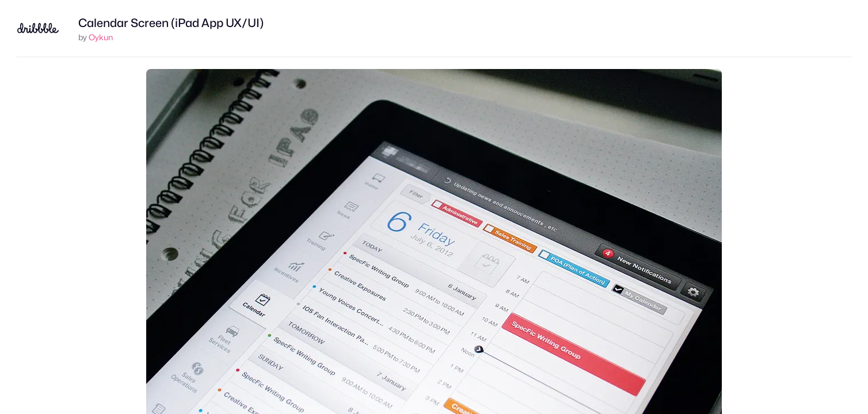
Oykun (101, 37)
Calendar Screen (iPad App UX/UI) (171, 23)
